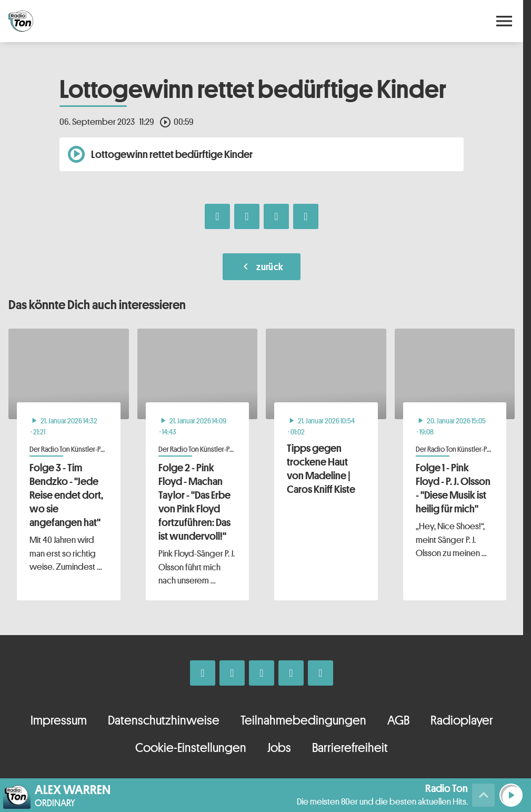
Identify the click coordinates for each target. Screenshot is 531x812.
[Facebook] (203, 673)
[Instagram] (232, 673)
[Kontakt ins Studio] (320, 673)
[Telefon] (291, 673)
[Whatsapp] (262, 673)
